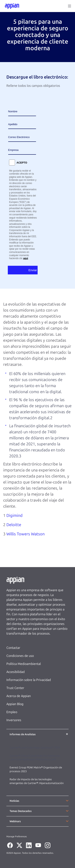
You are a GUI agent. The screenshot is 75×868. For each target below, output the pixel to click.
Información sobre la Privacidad (29, 680)
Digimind (14, 515)
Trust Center (15, 688)
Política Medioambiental (24, 664)
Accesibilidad (15, 672)
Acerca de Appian (19, 696)
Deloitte (14, 525)
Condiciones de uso (20, 656)
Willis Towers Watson (25, 534)
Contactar (13, 648)
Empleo (12, 712)
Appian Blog (15, 704)
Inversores (14, 720)
